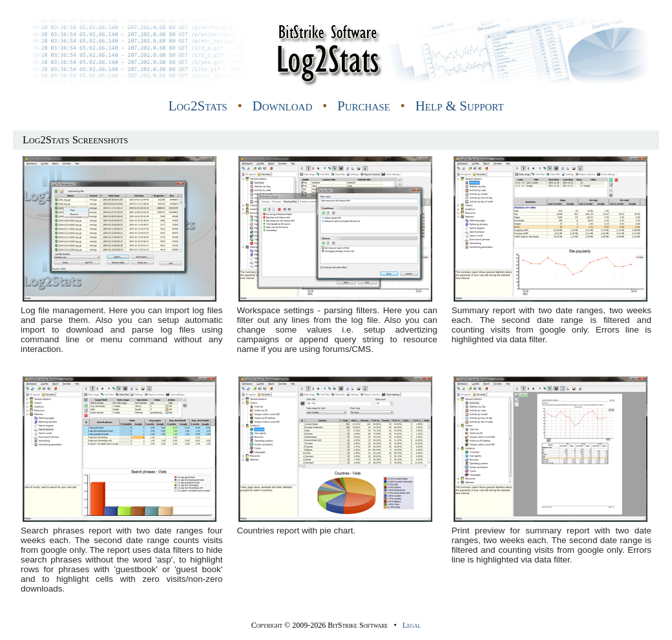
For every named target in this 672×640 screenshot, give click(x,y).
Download (283, 106)
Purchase (364, 106)
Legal (412, 625)
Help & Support (460, 106)
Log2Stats (197, 106)
